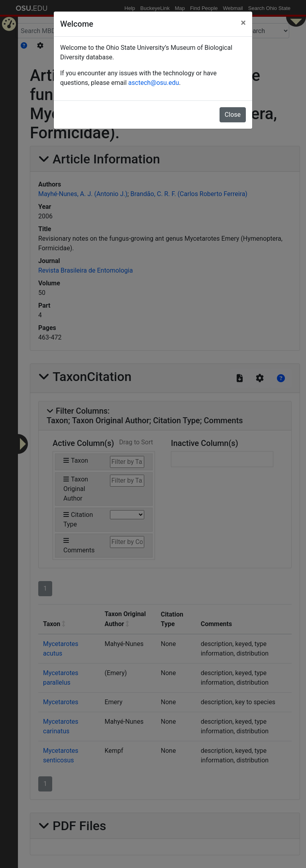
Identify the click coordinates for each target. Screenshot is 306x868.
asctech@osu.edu (154, 83)
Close (233, 115)
